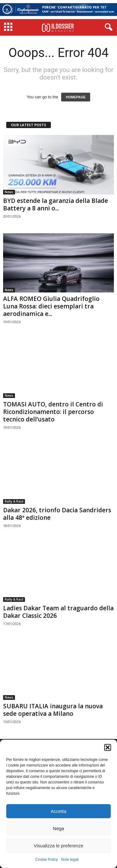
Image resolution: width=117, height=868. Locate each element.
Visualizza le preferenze (58, 846)
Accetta (58, 811)
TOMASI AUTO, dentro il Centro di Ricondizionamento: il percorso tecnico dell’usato (53, 412)
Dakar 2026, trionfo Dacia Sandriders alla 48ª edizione (57, 514)
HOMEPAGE (76, 97)
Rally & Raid (14, 501)
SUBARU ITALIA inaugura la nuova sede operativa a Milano (53, 710)
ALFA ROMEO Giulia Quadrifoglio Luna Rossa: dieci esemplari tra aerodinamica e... (51, 306)
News (9, 192)
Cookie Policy (47, 860)
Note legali (70, 860)
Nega (59, 828)
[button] (108, 747)
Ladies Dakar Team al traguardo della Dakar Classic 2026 (58, 612)
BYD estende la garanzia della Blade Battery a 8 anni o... (56, 204)
